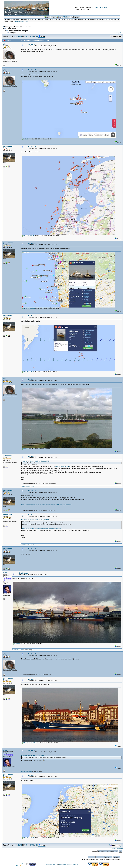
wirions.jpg (16, 643)
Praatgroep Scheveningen (18, 31)
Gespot (13, 33)
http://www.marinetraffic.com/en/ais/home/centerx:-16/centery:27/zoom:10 (47, 505)
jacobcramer (8, 146)
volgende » (119, 33)
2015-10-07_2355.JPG (28, 308)
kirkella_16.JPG (27, 139)
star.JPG (25, 448)
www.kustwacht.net (62, 467)
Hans (5, 573)
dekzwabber (8, 456)
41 (17, 36)
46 (28, 36)
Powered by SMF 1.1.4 (52, 865)
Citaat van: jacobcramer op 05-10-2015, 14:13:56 (35, 461)
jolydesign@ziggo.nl (21, 21)
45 (26, 36)
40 (14, 36)
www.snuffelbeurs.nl (18, 650)
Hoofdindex (11, 29)
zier (5, 44)
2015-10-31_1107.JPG (28, 837)
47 (31, 36)
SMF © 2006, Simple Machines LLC (69, 865)
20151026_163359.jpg (28, 743)
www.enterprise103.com (28, 487)
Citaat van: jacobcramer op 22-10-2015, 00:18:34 (35, 520)
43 (21, 36)
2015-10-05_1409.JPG (28, 235)
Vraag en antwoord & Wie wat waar (18, 27)
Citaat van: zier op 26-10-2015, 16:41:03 (33, 755)
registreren (104, 7)
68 (37, 36)
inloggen (95, 7)
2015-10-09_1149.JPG (28, 371)
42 (19, 36)
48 (33, 36)
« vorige (114, 33)
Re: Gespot (32, 44)
